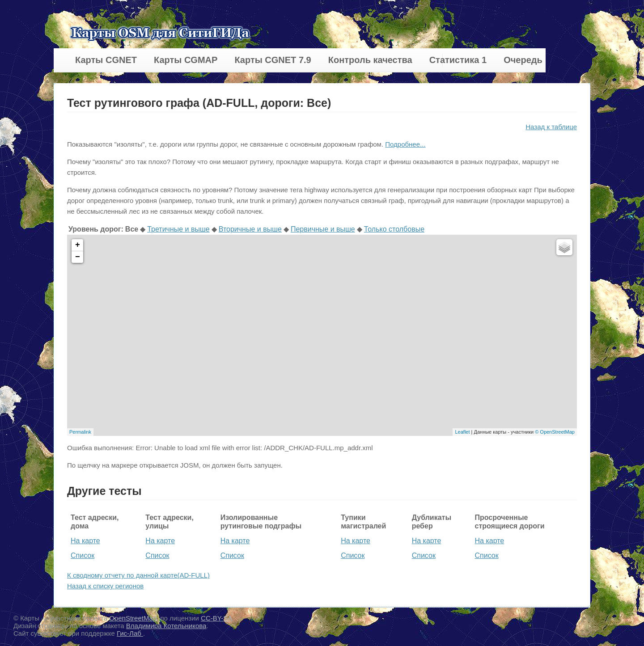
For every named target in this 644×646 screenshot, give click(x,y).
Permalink (80, 432)
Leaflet (462, 432)
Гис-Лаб (130, 633)
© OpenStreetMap (555, 432)
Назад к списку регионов (105, 586)
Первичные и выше (323, 229)
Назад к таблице (551, 127)
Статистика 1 (458, 60)
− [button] (78, 257)
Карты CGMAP (186, 60)
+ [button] (78, 245)
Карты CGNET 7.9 (273, 60)
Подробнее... (405, 144)
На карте (85, 541)
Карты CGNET (106, 60)
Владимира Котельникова (166, 626)
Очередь (523, 60)
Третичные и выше (178, 229)
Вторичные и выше (250, 229)
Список (83, 555)
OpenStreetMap (133, 618)
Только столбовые (394, 229)
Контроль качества (370, 60)
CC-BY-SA (216, 618)
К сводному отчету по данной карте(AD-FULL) (138, 575)
